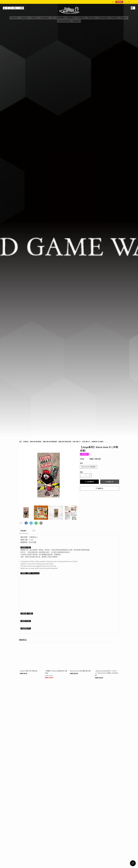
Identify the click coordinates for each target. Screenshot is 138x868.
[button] (76, 513)
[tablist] (69, 531)
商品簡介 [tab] (24, 531)
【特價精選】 (119, 2)
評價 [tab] (34, 531)
